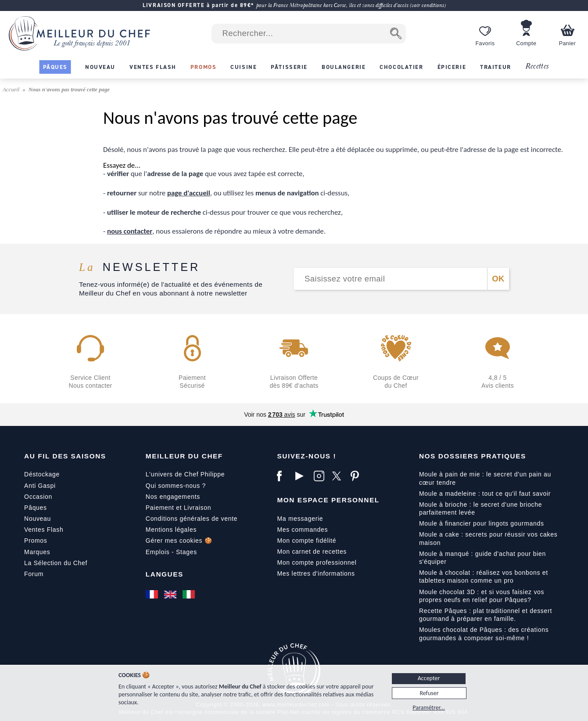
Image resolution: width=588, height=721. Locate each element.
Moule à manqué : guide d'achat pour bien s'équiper (482, 558)
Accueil (12, 90)
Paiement (160, 508)
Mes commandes (302, 530)
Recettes (537, 67)
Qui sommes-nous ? (176, 486)
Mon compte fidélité (307, 541)
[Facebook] (284, 476)
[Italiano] (190, 595)
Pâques (36, 508)
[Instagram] (321, 476)
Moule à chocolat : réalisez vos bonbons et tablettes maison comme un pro (484, 577)
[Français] (153, 595)
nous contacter (130, 231)
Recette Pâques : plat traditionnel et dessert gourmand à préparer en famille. (486, 615)
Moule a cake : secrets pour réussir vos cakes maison (488, 538)
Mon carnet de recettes (312, 552)
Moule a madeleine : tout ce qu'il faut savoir (485, 494)
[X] (339, 476)
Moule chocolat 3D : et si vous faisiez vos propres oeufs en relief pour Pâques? (482, 596)
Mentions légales (171, 530)
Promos (36, 541)
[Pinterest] (358, 476)
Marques (37, 552)
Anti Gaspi (40, 486)
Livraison (197, 508)
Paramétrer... (428, 708)
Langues (165, 574)
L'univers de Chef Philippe (185, 474)
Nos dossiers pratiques (473, 456)
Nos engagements (173, 497)
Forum (34, 574)
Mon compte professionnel (317, 562)
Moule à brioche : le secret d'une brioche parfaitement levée (480, 508)
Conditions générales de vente (192, 519)
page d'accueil (189, 193)
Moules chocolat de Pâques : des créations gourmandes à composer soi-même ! (484, 634)
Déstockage (42, 474)
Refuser (429, 693)
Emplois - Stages (171, 552)
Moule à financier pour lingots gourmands (482, 523)
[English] (171, 595)
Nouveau (38, 519)
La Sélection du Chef (56, 563)
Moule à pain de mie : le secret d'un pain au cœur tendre (485, 478)
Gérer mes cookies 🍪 (179, 541)
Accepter (429, 678)
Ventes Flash (44, 530)
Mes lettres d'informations (316, 573)
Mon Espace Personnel (328, 500)
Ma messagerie (300, 519)
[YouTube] (302, 476)
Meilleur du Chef (184, 456)
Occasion (38, 497)
